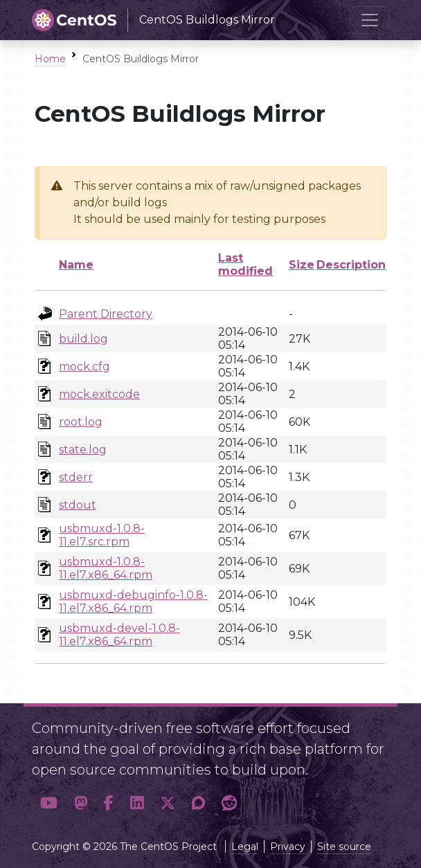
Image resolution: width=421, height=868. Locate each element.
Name (76, 265)
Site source (344, 847)
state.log (83, 450)
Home (50, 59)
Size (302, 265)
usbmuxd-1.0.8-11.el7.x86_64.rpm (106, 568)
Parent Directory (106, 314)
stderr (76, 477)
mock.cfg (84, 367)
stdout (78, 505)
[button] (49, 803)
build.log (83, 339)
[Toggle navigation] (370, 20)
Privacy (288, 847)
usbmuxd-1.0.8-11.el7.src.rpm (102, 535)
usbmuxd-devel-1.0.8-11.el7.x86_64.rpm (119, 635)
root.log (81, 422)
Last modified (245, 264)
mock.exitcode (99, 394)
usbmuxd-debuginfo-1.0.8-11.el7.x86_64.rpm (133, 602)
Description (351, 265)
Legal (245, 847)
